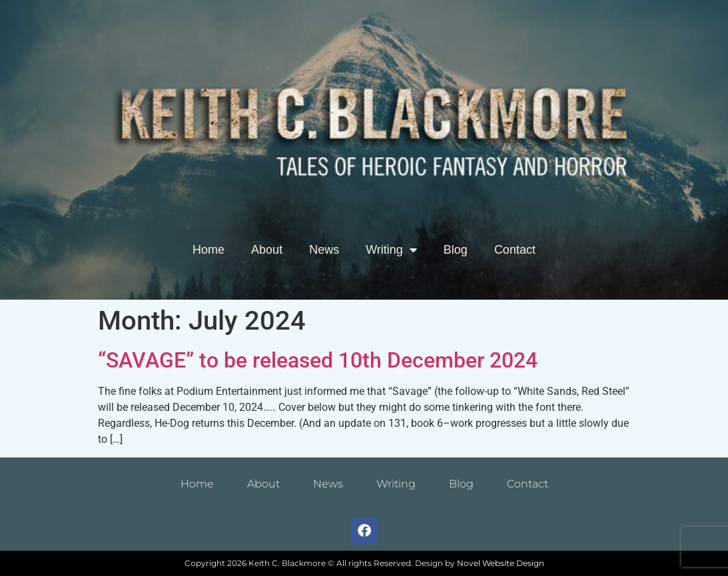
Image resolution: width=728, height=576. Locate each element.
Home (208, 250)
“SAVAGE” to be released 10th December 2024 (318, 360)
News (324, 250)
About (267, 250)
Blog (456, 250)
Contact (515, 250)
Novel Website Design (501, 563)
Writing (391, 250)
